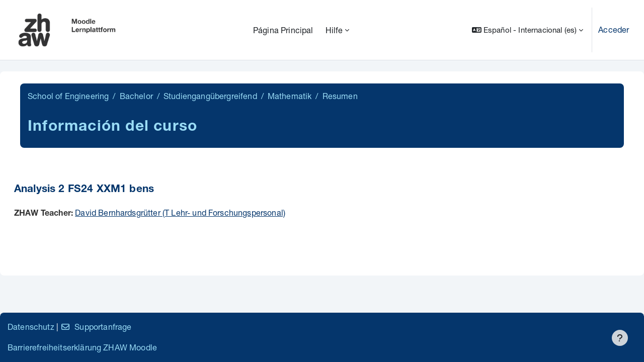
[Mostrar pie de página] (620, 338)
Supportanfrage (96, 327)
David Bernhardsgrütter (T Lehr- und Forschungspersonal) (180, 212)
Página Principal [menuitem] (283, 30)
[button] (528, 30)
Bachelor (136, 96)
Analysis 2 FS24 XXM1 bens (84, 190)
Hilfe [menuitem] (334, 30)
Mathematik (290, 96)
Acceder (614, 29)
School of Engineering (68, 96)
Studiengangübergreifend (210, 96)
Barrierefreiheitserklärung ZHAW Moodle (82, 347)
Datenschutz (31, 327)
